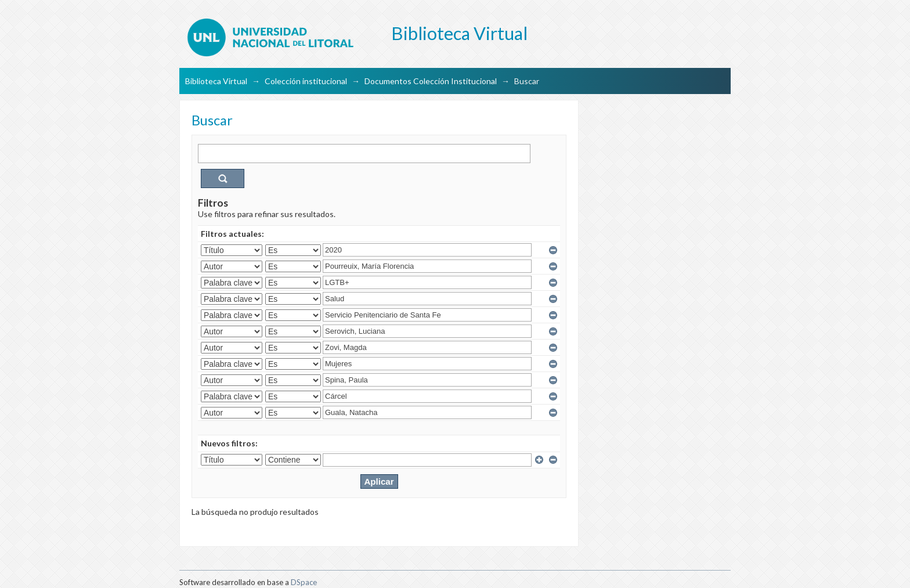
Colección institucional (306, 81)
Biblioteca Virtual (216, 81)
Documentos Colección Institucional (431, 81)
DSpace (304, 582)
